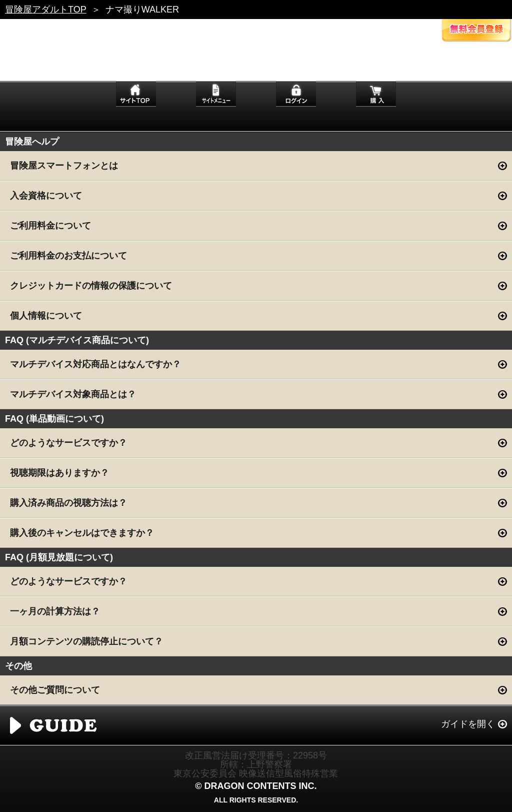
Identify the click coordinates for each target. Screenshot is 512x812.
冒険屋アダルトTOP (46, 10)
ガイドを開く (468, 724)
